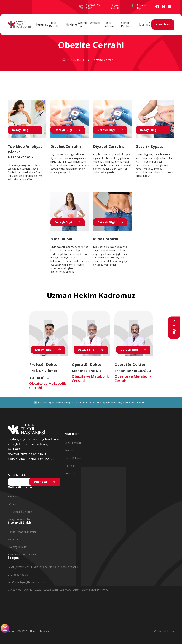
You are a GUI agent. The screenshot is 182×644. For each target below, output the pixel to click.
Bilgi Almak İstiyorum (20, 512)
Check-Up (142, 7)
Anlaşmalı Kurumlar (19, 519)
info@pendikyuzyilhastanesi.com (26, 582)
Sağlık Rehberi (126, 24)
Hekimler (72, 24)
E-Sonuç (13, 504)
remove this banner (135, 403)
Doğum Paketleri (117, 7)
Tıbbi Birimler (54, 24)
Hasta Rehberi (109, 24)
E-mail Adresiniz (17, 475)
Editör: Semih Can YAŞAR (58, 590)
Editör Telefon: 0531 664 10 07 (91, 590)
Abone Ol (41, 482)
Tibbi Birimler (78, 60)
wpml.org (66, 403)
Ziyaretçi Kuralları (18, 547)
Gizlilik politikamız (164, 631)
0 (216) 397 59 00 (18, 575)
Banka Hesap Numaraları (22, 532)
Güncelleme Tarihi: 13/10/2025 (26, 590)
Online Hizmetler (89, 24)
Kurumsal (43, 24)
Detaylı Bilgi (21, 130)
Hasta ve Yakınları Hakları (22, 554)
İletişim (143, 24)
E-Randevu (163, 24)
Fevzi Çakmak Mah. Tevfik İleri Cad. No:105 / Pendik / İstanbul (43, 567)
